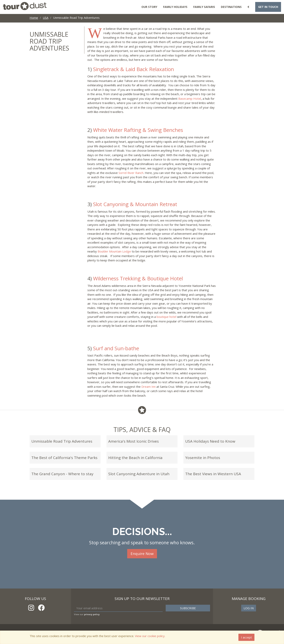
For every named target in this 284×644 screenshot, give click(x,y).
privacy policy (92, 614)
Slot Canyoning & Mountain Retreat (135, 204)
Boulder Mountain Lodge (114, 251)
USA (46, 18)
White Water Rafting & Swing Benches (138, 130)
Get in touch (268, 7)
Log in (249, 608)
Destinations (231, 7)
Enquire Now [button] (142, 554)
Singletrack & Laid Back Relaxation (134, 69)
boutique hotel (166, 317)
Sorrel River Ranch (131, 173)
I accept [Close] (246, 637)
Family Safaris (204, 7)
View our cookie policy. (150, 636)
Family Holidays (175, 7)
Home (34, 18)
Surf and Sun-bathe (116, 348)
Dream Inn (149, 387)
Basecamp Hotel (190, 99)
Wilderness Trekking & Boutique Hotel (138, 278)
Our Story (149, 7)
